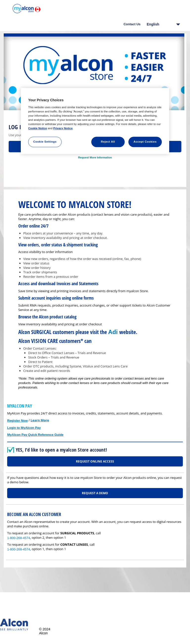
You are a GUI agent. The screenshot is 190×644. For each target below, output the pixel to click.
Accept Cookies (145, 142)
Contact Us (132, 24)
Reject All (108, 142)
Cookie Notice (38, 128)
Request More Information (95, 157)
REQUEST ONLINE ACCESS (95, 461)
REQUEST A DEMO (95, 493)
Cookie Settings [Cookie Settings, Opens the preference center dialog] (45, 142)
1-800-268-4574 (19, 538)
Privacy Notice (63, 128)
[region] (95, 121)
